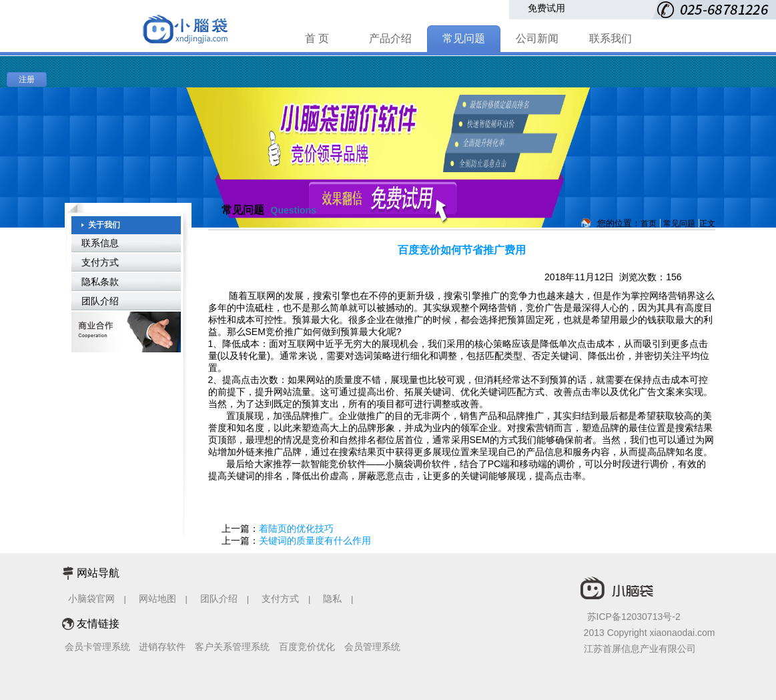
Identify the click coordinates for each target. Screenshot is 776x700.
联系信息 (100, 243)
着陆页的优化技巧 (296, 529)
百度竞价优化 (307, 647)
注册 (27, 79)
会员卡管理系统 (97, 647)
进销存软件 (162, 647)
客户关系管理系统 (232, 647)
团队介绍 (100, 301)
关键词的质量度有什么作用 (315, 541)
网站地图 (157, 599)
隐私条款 (100, 282)
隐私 (334, 599)
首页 (649, 224)
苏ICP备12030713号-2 (634, 617)
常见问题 (464, 38)
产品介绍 (390, 38)
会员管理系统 (372, 647)
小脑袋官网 (91, 599)
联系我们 (611, 38)
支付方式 (100, 262)
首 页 (317, 38)
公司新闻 (537, 38)
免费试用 (546, 8)
